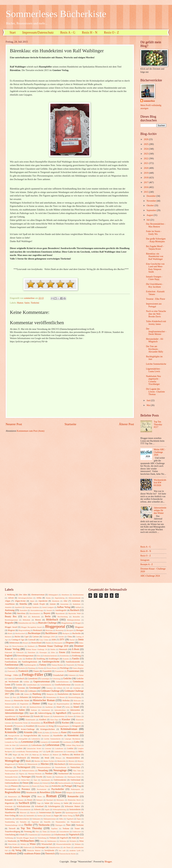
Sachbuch (24, 803)
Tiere (68, 825)
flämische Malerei (34, 850)
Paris (53, 783)
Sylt (77, 815)
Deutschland (36, 643)
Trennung (28, 832)
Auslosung (10, 610)
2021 (146, 163)
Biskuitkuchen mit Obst (27, 623)
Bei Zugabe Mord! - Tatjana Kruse (155, 248)
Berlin (48, 617)
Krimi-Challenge (28, 729)
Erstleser (29, 659)
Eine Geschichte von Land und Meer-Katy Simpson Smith (155, 268)
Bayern (47, 613)
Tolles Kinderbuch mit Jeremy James (156, 323)
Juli (148, 220)
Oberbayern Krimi (74, 777)
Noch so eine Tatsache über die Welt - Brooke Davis (156, 314)
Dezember (151, 196)
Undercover (77, 832)
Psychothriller (58, 789)
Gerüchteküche (46, 685)
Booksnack (38, 630)
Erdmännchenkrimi (50, 656)
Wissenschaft (47, 844)
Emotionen (76, 652)
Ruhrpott (39, 800)
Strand (48, 816)
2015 (146, 192)
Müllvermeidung (75, 764)
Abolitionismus (78, 595)
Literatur (48, 748)
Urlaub (22, 835)
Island (76, 707)
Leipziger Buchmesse (73, 739)
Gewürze (50, 688)
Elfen (53, 652)
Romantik (9, 800)
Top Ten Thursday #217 (158, 424)
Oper (35, 780)
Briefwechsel (20, 633)
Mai (149, 405)
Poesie (34, 786)
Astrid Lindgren (48, 607)
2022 (146, 159)
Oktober (151, 206)
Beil (25, 617)
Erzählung (41, 659)
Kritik (40, 732)
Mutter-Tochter (49, 761)
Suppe (56, 816)
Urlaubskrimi (33, 835)
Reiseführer (45, 792)
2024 (146, 149)
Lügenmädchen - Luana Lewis (153, 370)
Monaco (58, 758)
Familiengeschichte (51, 662)
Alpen (32, 601)
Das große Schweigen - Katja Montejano (156, 240)
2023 (146, 154)
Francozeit (11, 671)
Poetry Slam (44, 786)
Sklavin (33, 812)
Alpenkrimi (43, 601)
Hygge (50, 704)
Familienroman (12, 665)
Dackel (72, 640)
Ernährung (76, 656)
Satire (27, 303)
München (9, 767)
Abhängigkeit (53, 595)
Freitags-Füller (33, 675)
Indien (17, 707)
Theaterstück (75, 822)
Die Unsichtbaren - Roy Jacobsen (154, 285)
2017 (146, 182)
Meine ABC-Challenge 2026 (160, 452)
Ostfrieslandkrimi (12, 783)
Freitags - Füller (11, 675)
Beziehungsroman (11, 620)
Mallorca (66, 755)
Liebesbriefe (24, 745)
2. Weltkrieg (10, 595)
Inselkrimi (49, 707)
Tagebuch (70, 819)
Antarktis (8, 607)
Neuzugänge (60, 770)
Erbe (38, 656)
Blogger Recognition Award (32, 627)
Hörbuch (77, 704)
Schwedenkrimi (25, 809)
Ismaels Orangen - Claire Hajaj (154, 278)
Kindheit (43, 720)
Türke (45, 832)
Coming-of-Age (18, 640)
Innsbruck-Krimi (36, 707)
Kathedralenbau (59, 716)
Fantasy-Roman (57, 665)
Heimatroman (51, 697)
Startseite (70, 424)
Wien (81, 841)
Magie (15, 755)
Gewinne (21, 688)
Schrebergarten (54, 806)
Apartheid (18, 607)
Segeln (47, 809)
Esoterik (66, 659)
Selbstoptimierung (59, 809)
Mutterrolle (61, 761)
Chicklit (61, 637)
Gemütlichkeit (32, 685)
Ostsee (26, 783)
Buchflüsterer (51, 633)
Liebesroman (52, 745)
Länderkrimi (59, 751)
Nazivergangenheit (12, 771)
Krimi (8, 729)
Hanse (7, 697)
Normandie (77, 774)
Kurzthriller (58, 736)
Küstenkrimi (73, 735)
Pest (6, 786)
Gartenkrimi (33, 679)
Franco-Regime (78, 668)
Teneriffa (47, 822)
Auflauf (78, 607)
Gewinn (8, 688)
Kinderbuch (11, 719)
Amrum (53, 604)
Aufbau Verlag (64, 607)
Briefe (10, 633)
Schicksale (9, 806)
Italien (22, 710)
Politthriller (56, 786)
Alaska (48, 598)
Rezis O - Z (112, 32)
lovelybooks (49, 850)
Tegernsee (35, 822)
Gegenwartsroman (42, 682)
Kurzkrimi (46, 736)
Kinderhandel (30, 720)
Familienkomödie (73, 662)
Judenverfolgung (45, 713)
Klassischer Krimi (21, 723)
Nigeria (22, 774)
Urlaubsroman (60, 835)
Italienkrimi (46, 710)
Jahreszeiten (75, 710)
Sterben (40, 816)
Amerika (23, 604)
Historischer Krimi (22, 700)
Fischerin (21, 668)
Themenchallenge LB (13, 825)
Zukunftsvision (54, 847)
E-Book (76, 649)
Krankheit (30, 726)
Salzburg (57, 803)
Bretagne (80, 630)
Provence (26, 789)
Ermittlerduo (65, 656)
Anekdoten (76, 604)
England (9, 656)
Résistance (60, 800)
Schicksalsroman (23, 806)
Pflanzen (14, 786)
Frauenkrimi (60, 671)
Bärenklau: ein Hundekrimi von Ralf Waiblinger (155, 256)
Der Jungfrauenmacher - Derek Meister (156, 331)
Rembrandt (80, 792)
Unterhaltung (10, 835)
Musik (28, 761)
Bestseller (76, 617)
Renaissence (13, 797)
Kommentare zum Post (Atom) (31, 431)
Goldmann (32, 691)
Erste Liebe (18, 659)
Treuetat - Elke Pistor (155, 299)
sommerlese (149, 101)
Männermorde (32, 764)
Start (13, 32)
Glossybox (10, 691)
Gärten (26, 694)
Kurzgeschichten (30, 736)
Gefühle (26, 682)
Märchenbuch (60, 764)
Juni (149, 400)
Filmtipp (80, 665)
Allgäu (8, 601)
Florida (41, 668)
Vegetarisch (74, 835)
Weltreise (63, 841)
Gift (68, 688)
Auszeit (49, 610)
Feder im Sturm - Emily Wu (154, 233)
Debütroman (14, 643)
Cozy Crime (44, 640)
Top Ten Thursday (31, 828)
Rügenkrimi (10, 803)
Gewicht (78, 685)
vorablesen (11, 853)
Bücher (17, 637)
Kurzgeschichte (14, 736)
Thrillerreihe (44, 825)
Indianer (8, 707)
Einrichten (32, 652)
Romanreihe (73, 796)
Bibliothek (26, 620)
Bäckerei (8, 637)
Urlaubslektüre (46, 835)
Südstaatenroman (50, 819)
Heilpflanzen (37, 697)
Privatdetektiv (11, 789)
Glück (22, 691)
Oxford (45, 783)
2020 (146, 168)
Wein (42, 841)
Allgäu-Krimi (20, 601)
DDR (54, 640)
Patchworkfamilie (64, 783)
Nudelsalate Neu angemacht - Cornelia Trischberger (153, 380)
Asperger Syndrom (32, 607)
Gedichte (67, 678)
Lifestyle (8, 748)
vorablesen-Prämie (32, 854)
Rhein (40, 797)
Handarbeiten (63, 694)
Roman (51, 796)
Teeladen (23, 822)
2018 (146, 178)
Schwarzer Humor (72, 806)
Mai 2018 (25, 755)
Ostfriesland (75, 780)
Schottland (39, 806)
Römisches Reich (74, 800)
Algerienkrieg (60, 598)
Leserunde (55, 742)
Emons (62, 652)
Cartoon (36, 637)
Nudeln (49, 777)
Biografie (9, 623)
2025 (146, 144)
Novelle (39, 777)
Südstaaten (36, 819)
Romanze (20, 800)
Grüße (17, 694)
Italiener (34, 710)
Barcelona (21, 613)
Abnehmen (65, 595)
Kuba (47, 732)
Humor (20, 303)
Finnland (11, 668)
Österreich (50, 854)
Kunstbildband (78, 732)
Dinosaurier (58, 643)
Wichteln (73, 841)
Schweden (9, 809)
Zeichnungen (40, 847)
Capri (26, 637)
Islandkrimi (9, 710)
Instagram (145, 560)
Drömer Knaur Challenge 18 (36, 649)
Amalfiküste (10, 604)
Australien (23, 610)
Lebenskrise (36, 739)
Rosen (30, 800)
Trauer (77, 828)
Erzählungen (54, 659)
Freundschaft (58, 675)
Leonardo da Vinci (12, 742)
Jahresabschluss (60, 710)
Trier (37, 832)
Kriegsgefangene (63, 726)
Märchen (45, 764)
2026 (146, 139)
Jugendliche (76, 713)
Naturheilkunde (61, 767)
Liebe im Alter (10, 745)
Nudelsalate (59, 777)
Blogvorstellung (24, 630)
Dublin (53, 649)
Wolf (7, 847)
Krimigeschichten (48, 729)
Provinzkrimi (42, 789)
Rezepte (26, 796)
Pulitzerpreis (75, 789)
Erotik (7, 659)
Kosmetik (9, 726)
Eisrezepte (43, 652)
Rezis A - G (68, 32)
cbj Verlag (16, 850)
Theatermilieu (61, 822)
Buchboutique (34, 633)
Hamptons (50, 694)
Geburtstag (56, 679)
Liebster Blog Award (73, 745)
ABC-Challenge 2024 (150, 576)
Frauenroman (73, 671)
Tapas (79, 819)
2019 (146, 173)
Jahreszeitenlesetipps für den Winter (160, 510)
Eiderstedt (9, 652)
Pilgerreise (25, 786)
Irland (59, 707)
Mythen (21, 764)
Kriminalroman (69, 729)
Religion (69, 792)
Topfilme (54, 828)
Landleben (9, 739)
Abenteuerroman (38, 595)
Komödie (77, 723)
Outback (36, 783)
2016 (146, 187)
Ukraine (53, 832)
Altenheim (56, 601)
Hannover (76, 694)
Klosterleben (36, 723)
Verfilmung (9, 838)
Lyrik (48, 751)
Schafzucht (77, 803)
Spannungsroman (72, 812)
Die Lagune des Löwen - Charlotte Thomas (155, 392)
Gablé (10, 679)
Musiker (37, 761)
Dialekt (48, 643)
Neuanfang (43, 770)
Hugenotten (24, 704)
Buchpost (66, 633)
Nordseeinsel (63, 774)
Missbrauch (21, 758)
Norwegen (26, 777)
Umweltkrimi (64, 832)
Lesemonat (27, 742)
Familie (76, 659)
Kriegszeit (77, 726)
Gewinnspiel (35, 688)
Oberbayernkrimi (11, 780)
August (150, 215)
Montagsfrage (12, 761)
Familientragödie (30, 665)
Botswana (49, 630)
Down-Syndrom (18, 646)
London (70, 748)
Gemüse (19, 685)
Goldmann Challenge (50, 691)
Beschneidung (63, 617)
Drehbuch (31, 646)
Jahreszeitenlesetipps (14, 713)
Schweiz (37, 809)
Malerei (56, 755)
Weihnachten (27, 841)
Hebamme (24, 697)
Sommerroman (45, 812)
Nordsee (49, 774)
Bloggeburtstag (67, 623)
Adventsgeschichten (25, 598)
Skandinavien (10, 812)
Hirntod (8, 700)
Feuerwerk (70, 665)
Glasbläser (77, 688)
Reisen (58, 792)
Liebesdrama (36, 745)
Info (24, 707)
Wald (74, 838)
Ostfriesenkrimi (60, 780)
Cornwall (32, 640)
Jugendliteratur (10, 716)
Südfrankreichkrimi (22, 819)
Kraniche (20, 726)
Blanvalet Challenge (47, 623)
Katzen (70, 716)
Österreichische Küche (68, 854)
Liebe (77, 742)
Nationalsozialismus (44, 767)
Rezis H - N (90, 32)
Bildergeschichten (74, 620)
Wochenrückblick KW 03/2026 (160, 483)
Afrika (39, 598)
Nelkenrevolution (28, 771)
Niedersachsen (10, 774)
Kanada (37, 716)
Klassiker (66, 719)
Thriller (28, 825)
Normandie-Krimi (11, 777)
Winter (33, 844)
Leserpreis (44, 742)
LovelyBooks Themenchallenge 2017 (29, 751)
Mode (47, 758)
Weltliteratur (52, 841)
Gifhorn (60, 688)
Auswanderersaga (37, 610)
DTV (62, 640)
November (152, 201)
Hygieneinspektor (63, 704)
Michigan (8, 758)
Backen (8, 613)
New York (77, 771)
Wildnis (23, 844)
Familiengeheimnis (30, 662)
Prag (79, 786)
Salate (47, 803)
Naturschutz (75, 767)
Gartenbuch (19, 679)
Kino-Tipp (54, 720)
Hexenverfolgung (74, 697)
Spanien (58, 812)
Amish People (39, 604)
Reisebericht (31, 792)
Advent (11, 598)
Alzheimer (76, 601)
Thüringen (59, 825)
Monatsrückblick (73, 758)
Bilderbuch (52, 620)
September (152, 210)
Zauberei (16, 847)
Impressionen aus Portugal (154, 305)
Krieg (51, 726)
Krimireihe (11, 732)
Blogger (78, 623)
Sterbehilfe (30, 816)
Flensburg (31, 668)
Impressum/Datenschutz (38, 32)
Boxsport (70, 630)
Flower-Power (52, 668)
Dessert (25, 643)
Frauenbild (47, 671)
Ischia (68, 707)
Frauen (36, 671)
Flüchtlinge (64, 668)
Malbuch (46, 755)
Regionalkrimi (13, 792)
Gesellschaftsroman (63, 685)
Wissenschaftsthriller (64, 844)
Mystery (72, 761)
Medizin (77, 755)
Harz (14, 697)
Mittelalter (35, 758)
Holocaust (77, 700)
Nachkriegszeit (24, 767)
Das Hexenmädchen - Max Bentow (156, 225)
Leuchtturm (67, 742)
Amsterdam (64, 604)
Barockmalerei (35, 613)
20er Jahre (23, 595)
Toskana (66, 828)
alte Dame (67, 847)
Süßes (61, 819)
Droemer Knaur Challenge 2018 (53, 646)
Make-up (35, 755)
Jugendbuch (61, 713)
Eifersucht (20, 652)
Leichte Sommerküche (156, 364)
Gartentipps (45, 679)
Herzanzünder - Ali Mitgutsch (155, 340)
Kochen (66, 723)
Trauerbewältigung (12, 832)
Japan (32, 713)
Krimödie (28, 732)
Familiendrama (11, 662)
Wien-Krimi (12, 844)
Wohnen (78, 844)
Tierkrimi (35, 303)
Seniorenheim (75, 809)
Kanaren (47, 716)
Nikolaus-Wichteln (35, 774)
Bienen (38, 620)
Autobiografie (61, 610)
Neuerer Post (14, 424)
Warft (82, 838)
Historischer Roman (44, 700)
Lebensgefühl (23, 739)
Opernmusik (45, 780)
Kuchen (55, 732)
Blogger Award (11, 627)
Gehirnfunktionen (62, 682)
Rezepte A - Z (147, 564)
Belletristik (36, 617)
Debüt (81, 640)
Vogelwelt (64, 838)
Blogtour (11, 630)
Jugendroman (24, 716)
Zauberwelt (27, 847)
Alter (65, 601)
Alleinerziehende (74, 598)
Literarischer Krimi (34, 748)
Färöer (81, 675)
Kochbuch (49, 723)
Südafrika (8, 819)
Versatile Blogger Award (25, 838)
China (70, 637)
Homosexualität (11, 704)
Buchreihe (77, 633)
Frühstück (72, 675)
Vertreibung (42, 838)
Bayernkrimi (60, 613)
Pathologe (77, 783)
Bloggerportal (55, 627)
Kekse (79, 716)
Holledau (66, 700)
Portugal (68, 786)
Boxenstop (60, 630)
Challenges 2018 (49, 637)
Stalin (21, 816)
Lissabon (19, 748)
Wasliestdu (12, 841)
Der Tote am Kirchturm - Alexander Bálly (155, 349)
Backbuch (75, 610)
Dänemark (63, 649)
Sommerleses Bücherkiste (56, 14)
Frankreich (23, 671)
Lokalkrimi (59, 748)
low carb (62, 850)
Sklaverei (23, 812)
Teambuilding (10, 822)
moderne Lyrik (75, 850)
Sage (39, 803)
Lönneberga (71, 751)
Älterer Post (126, 424)
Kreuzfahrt (42, 726)
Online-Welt (25, 780)
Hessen (62, 697)
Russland (50, 800)
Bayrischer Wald (75, 613)
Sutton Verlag (67, 816)
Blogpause (79, 627)
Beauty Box (11, 617)
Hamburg (37, 694)
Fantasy (43, 665)
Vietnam (53, 838)
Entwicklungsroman (25, 656)
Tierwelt (12, 828)
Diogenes (70, 643)
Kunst (64, 732)
